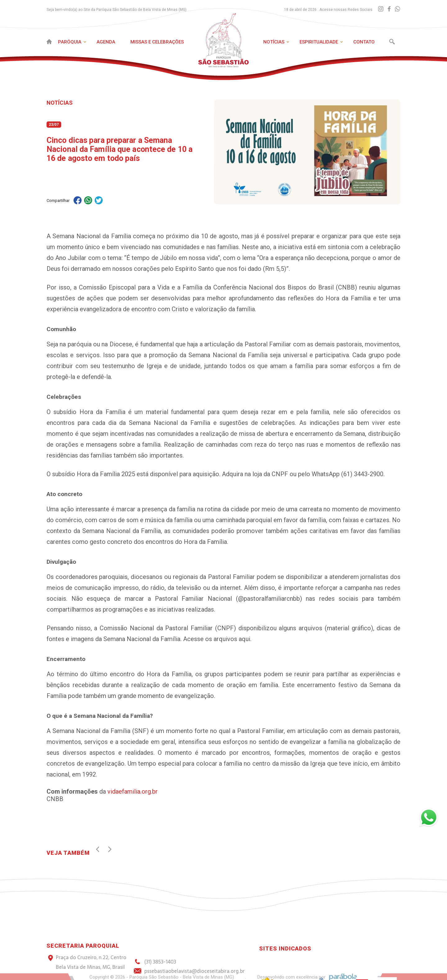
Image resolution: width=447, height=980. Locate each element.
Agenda (106, 42)
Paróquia (70, 42)
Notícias (274, 42)
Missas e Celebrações (157, 42)
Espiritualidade (319, 42)
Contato (364, 42)
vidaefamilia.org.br (132, 791)
